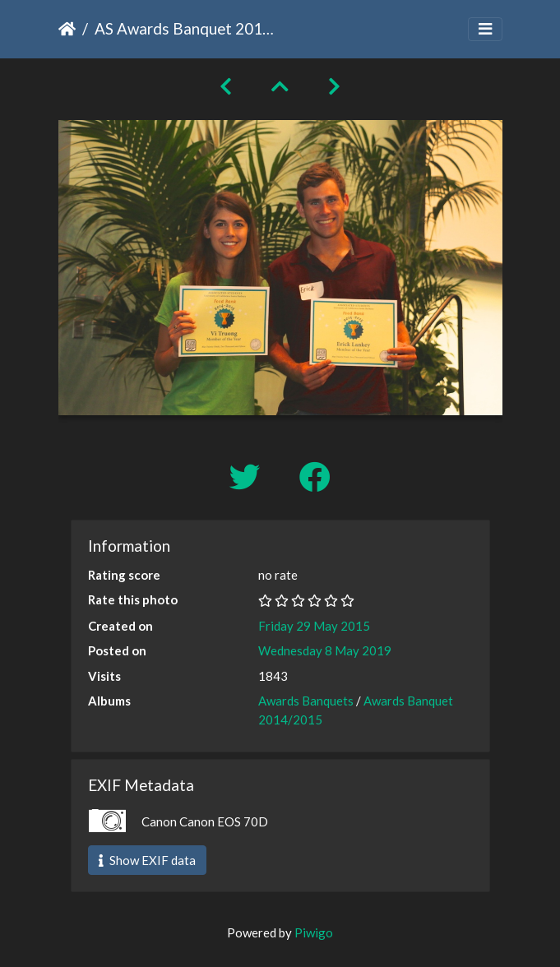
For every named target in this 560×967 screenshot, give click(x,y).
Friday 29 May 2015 (314, 626)
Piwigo (314, 932)
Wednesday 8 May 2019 (325, 650)
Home (67, 29)
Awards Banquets (306, 701)
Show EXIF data (147, 860)
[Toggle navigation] (485, 29)
